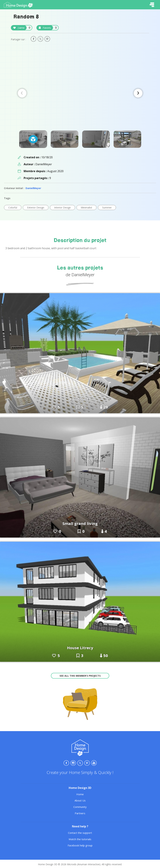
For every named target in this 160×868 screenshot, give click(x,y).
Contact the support (80, 833)
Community (80, 807)
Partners (80, 813)
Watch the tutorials (80, 839)
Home (80, 794)
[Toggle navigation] (152, 5)
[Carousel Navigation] (80, 93)
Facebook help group (80, 845)
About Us (80, 800)
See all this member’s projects (80, 676)
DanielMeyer (33, 188)
